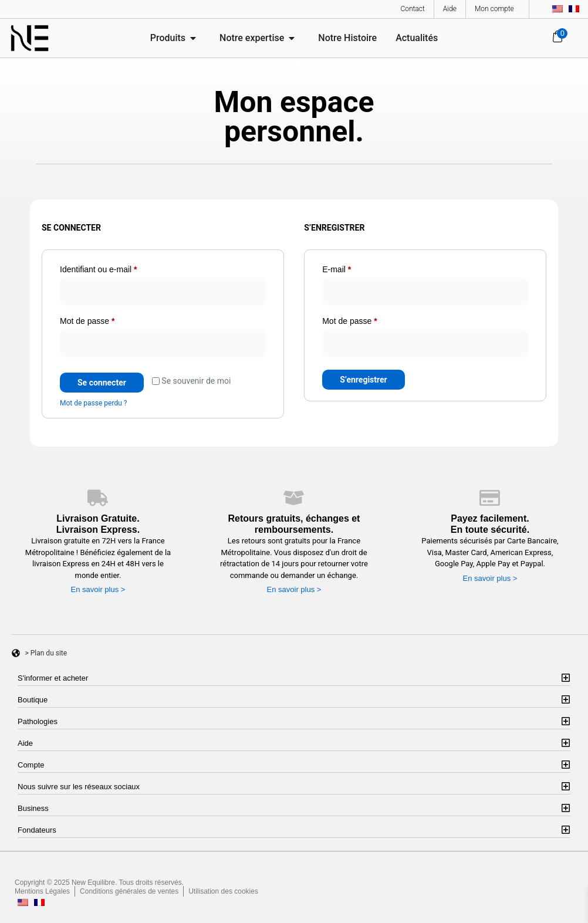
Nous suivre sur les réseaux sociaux (79, 787)
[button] (294, 678)
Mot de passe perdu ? (93, 403)
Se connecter (102, 383)
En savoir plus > (98, 589)
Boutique (33, 700)
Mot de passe (107, 319)
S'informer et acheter (53, 678)
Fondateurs (37, 830)
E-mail (356, 268)
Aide (25, 743)
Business (33, 808)
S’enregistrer (364, 380)
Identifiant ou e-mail (118, 268)
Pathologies (38, 721)
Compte (31, 765)
